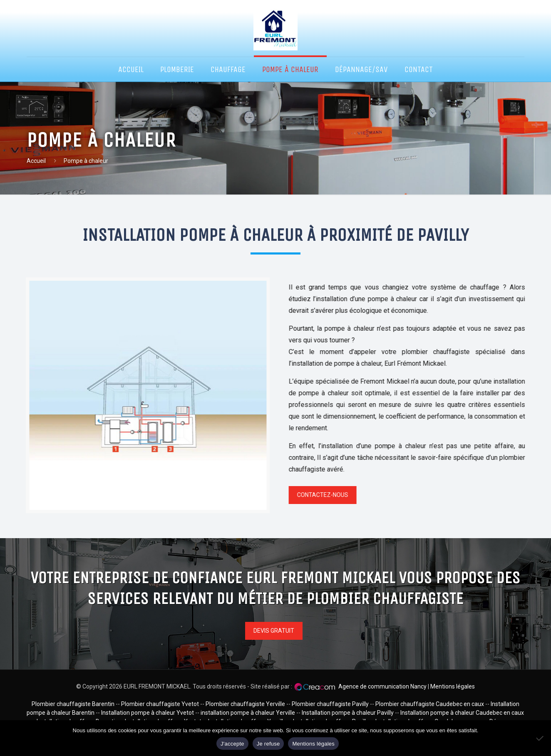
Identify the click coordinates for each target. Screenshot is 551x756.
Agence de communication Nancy (382, 686)
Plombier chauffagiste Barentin (73, 704)
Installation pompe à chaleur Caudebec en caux (462, 713)
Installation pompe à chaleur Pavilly (348, 713)
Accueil (36, 161)
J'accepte (232, 744)
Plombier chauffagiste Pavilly (330, 704)
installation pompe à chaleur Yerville (248, 713)
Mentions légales (453, 686)
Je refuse (268, 744)
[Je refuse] (541, 738)
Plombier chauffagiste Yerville (245, 704)
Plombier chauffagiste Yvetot (161, 704)
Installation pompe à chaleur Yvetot (148, 713)
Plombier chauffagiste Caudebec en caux (430, 704)
